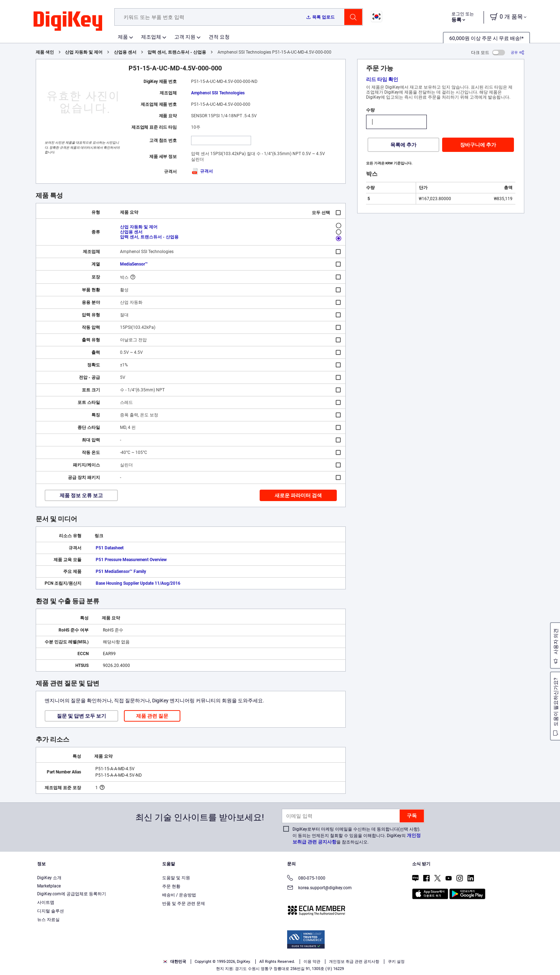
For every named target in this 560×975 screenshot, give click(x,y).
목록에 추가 (403, 145)
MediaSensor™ (134, 264)
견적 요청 (219, 37)
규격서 (202, 171)
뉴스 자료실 (48, 920)
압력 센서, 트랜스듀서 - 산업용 (177, 52)
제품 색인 (45, 52)
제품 (123, 37)
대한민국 (174, 962)
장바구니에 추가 (478, 145)
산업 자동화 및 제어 (84, 52)
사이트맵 (46, 902)
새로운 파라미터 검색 (298, 495)
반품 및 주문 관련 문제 (184, 904)
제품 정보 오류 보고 (81, 495)
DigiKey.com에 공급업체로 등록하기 (72, 894)
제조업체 (151, 37)
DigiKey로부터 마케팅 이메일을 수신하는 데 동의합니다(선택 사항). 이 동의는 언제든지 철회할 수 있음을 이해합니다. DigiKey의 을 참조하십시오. (357, 836)
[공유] (517, 52)
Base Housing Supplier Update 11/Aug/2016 (138, 583)
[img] (68, 21)
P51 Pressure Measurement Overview (131, 560)
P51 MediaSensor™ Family (121, 571)
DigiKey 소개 (49, 878)
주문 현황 (171, 886)
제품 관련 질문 (152, 716)
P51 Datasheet (110, 548)
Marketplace (49, 886)
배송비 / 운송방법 (179, 895)
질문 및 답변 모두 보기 (81, 716)
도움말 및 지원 (176, 878)
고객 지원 (185, 37)
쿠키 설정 (396, 962)
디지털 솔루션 (51, 911)
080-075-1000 (306, 879)
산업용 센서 (125, 52)
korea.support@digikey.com (319, 888)
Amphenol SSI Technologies (218, 93)
